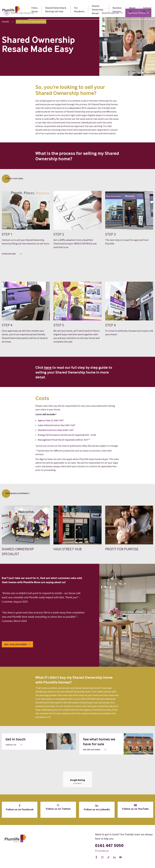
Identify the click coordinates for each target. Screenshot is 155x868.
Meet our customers (17, 644)
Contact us (14, 745)
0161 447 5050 (109, 851)
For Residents (79, 10)
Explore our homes (95, 750)
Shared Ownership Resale (97, 10)
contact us (103, 856)
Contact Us (147, 10)
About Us (132, 10)
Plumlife (5, 22)
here (48, 368)
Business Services (117, 10)
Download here (12, 254)
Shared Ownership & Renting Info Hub (56, 10)
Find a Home (35, 10)
